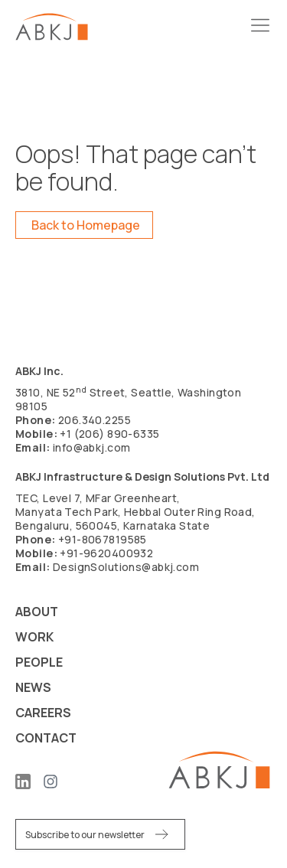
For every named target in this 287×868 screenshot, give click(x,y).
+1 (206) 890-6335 (109, 434)
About (37, 612)
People (39, 662)
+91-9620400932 (106, 553)
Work (34, 637)
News (33, 687)
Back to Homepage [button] (86, 225)
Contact (46, 738)
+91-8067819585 (103, 539)
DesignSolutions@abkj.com (126, 567)
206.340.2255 (95, 420)
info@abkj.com (91, 447)
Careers (43, 713)
